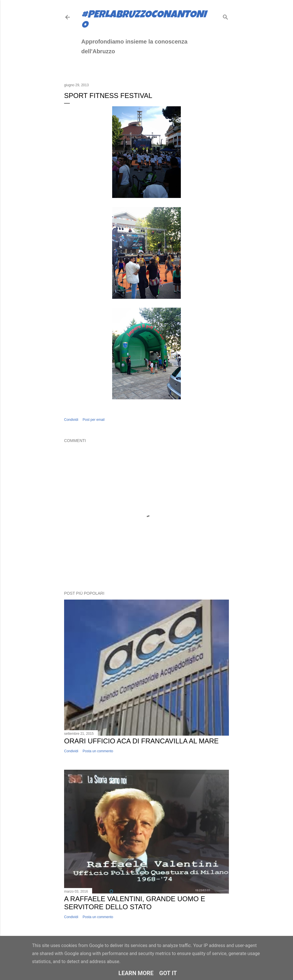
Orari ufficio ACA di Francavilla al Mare (141, 741)
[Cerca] (225, 16)
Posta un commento (98, 751)
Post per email (94, 420)
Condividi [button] (71, 420)
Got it (168, 973)
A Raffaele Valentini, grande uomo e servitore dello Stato (135, 903)
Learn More (136, 973)
